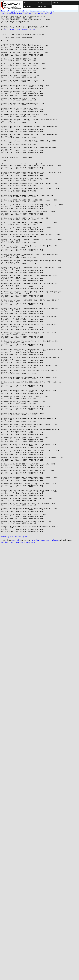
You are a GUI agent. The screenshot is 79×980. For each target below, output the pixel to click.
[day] (35, 13)
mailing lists (17, 644)
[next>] (9, 13)
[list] (50, 13)
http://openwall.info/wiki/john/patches (19, 32)
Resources (27, 7)
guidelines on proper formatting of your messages (18, 646)
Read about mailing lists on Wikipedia (45, 644)
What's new (42, 7)
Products (27, 3)
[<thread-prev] (17, 13)
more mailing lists (21, 640)
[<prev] (4, 13)
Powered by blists (7, 640)
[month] (41, 13)
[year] (46, 13)
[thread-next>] (28, 13)
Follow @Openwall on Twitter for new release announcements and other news (29, 11)
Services (41, 3)
